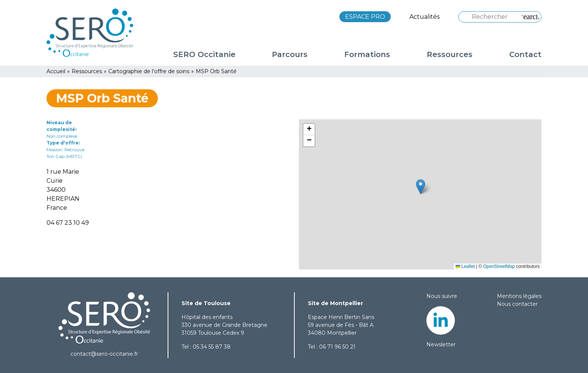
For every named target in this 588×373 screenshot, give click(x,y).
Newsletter (441, 344)
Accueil (56, 71)
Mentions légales (519, 296)
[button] (421, 187)
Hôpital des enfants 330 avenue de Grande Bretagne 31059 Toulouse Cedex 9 (224, 325)
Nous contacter (517, 304)
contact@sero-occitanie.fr (104, 354)
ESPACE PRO (365, 17)
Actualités (424, 17)
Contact (525, 54)
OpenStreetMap (499, 266)
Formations (367, 54)
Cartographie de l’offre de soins (149, 71)
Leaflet (465, 266)
